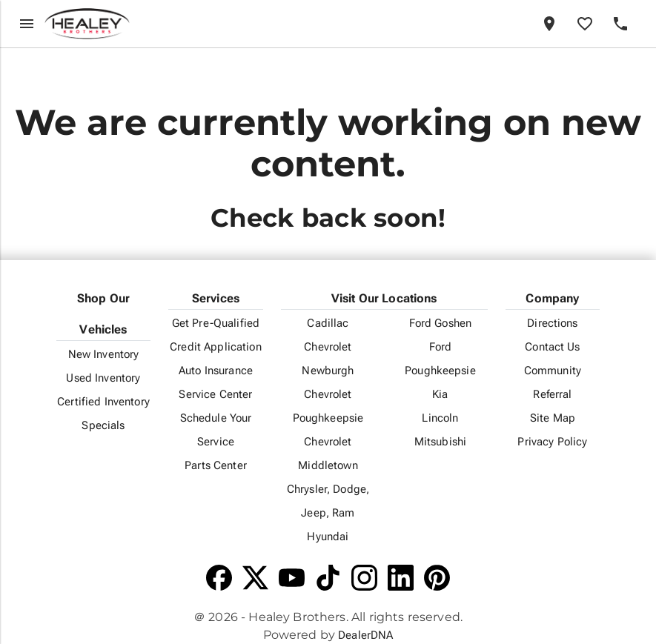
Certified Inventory (103, 402)
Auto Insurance (216, 371)
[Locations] (549, 24)
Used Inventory (103, 378)
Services (216, 298)
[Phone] (620, 24)
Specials (103, 425)
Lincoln (440, 418)
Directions (552, 323)
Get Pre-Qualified (216, 323)
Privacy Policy (552, 442)
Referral (552, 394)
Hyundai (328, 537)
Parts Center (216, 465)
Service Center (215, 394)
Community (553, 371)
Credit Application (216, 347)
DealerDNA (365, 635)
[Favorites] (585, 24)
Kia (440, 394)
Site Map (553, 418)
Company (552, 298)
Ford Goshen (441, 323)
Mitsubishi (440, 442)
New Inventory (104, 354)
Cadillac (328, 323)
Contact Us (552, 347)
